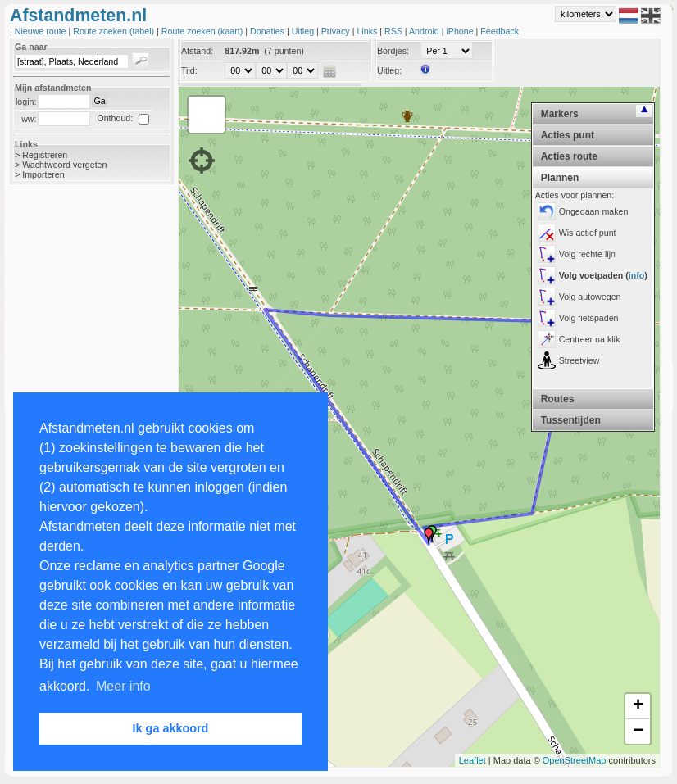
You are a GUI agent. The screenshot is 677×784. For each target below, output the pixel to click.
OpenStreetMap (575, 760)
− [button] (638, 732)
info (637, 275)
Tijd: (189, 70)
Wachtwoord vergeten (64, 165)
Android (425, 31)
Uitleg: (389, 70)
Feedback (500, 31)
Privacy (337, 31)
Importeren (43, 174)
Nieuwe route (42, 31)
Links (368, 31)
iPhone (461, 31)
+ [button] (638, 706)
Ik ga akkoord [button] (171, 728)
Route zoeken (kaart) (203, 31)
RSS (395, 31)
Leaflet (473, 760)
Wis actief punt (588, 233)
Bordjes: (393, 51)
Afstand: (197, 51)
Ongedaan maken (594, 211)
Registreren (45, 155)
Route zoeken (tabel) (115, 31)
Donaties (268, 31)
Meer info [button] (123, 686)
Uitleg (304, 31)
